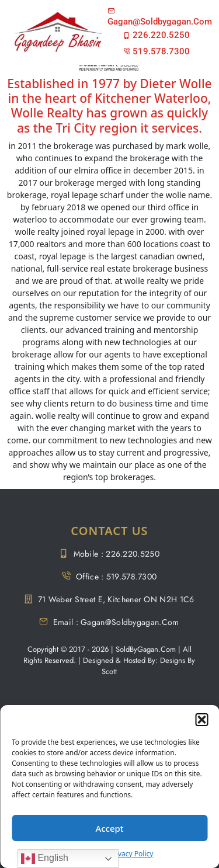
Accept (109, 828)
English (45, 859)
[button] (201, 720)
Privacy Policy (131, 854)
